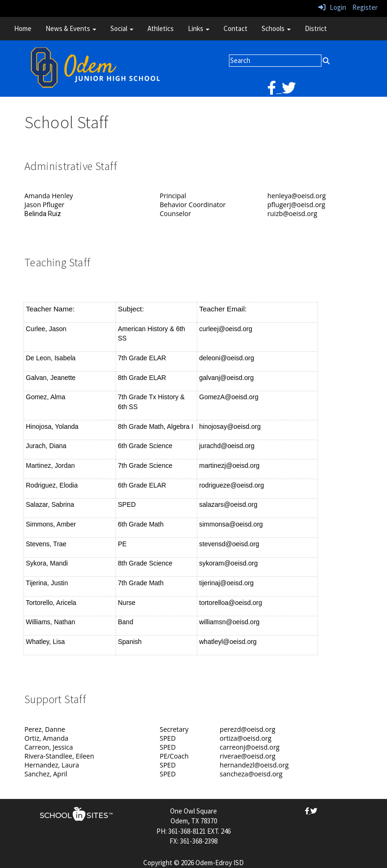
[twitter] (289, 90)
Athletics (161, 28)
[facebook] (275, 90)
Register (365, 7)
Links (199, 28)
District (316, 28)
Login (332, 7)
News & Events (71, 28)
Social (122, 28)
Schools (276, 28)
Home (23, 28)
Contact (236, 28)
